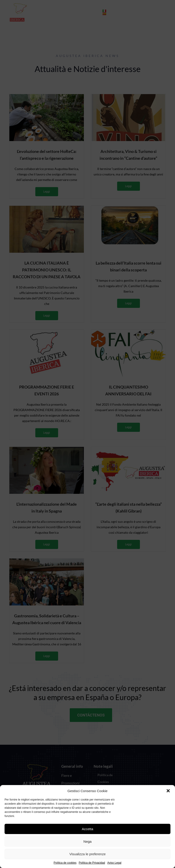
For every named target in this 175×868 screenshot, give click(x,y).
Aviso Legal (114, 863)
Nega (87, 841)
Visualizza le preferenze (88, 854)
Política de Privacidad (92, 863)
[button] (168, 791)
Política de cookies (65, 863)
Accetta (87, 829)
